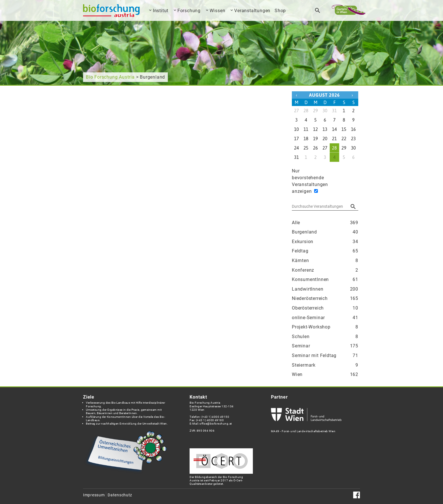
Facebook (357, 495)
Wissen (218, 11)
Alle (325, 223)
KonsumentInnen (325, 280)
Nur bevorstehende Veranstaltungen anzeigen (302, 181)
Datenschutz (120, 495)
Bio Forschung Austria (110, 77)
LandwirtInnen (325, 289)
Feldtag (325, 251)
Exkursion (325, 242)
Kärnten (325, 261)
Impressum (94, 495)
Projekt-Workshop (325, 327)
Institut (161, 11)
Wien (325, 375)
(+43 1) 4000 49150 (215, 417)
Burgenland (325, 232)
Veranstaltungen (252, 11)
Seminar (325, 346)
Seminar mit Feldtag (325, 356)
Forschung (189, 11)
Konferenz (325, 270)
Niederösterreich (325, 298)
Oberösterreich (325, 308)
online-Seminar (325, 318)
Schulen (325, 337)
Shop (280, 11)
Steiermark (325, 365)
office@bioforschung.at (216, 424)
